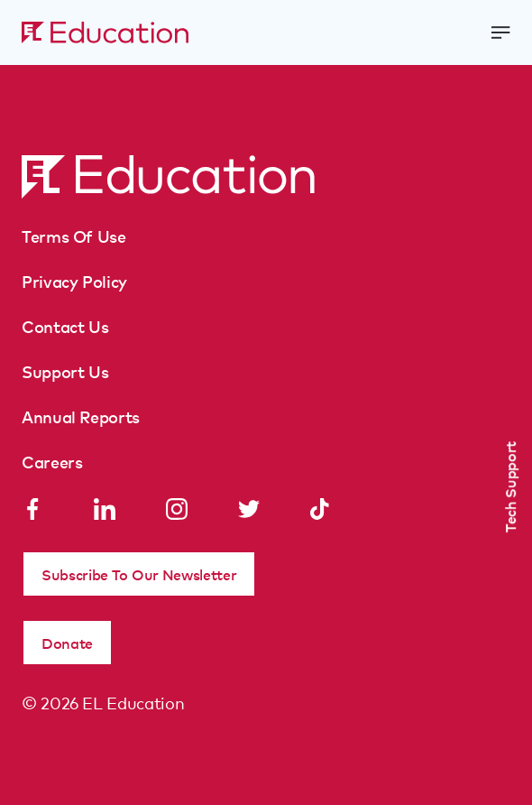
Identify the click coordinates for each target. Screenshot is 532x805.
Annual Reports (81, 416)
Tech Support (509, 487)
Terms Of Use (74, 236)
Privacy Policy (74, 281)
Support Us (65, 371)
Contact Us (65, 326)
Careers (52, 461)
